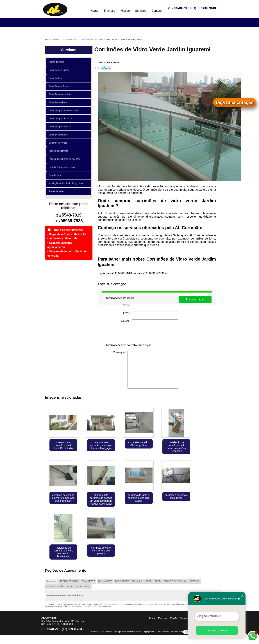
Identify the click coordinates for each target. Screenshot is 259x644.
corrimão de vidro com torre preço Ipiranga (101, 551)
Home (95, 11)
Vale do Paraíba (82, 587)
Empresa (109, 11)
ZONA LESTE (88, 581)
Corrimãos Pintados (59, 135)
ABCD (149, 581)
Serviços (141, 11)
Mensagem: (146, 370)
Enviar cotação (195, 300)
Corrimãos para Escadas (61, 119)
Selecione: (51, 581)
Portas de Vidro (57, 191)
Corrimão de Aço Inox (60, 70)
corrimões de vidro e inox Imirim (176, 496)
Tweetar (106, 68)
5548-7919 (182, 8)
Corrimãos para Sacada (61, 127)
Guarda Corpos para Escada (63, 167)
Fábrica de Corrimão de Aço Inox (65, 159)
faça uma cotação (235, 102)
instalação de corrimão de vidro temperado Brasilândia (63, 552)
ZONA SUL (137, 581)
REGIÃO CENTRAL (69, 581)
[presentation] (129, 334)
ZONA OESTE (122, 581)
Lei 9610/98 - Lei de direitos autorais (96, 606)
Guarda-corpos (57, 175)
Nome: (150, 306)
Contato (157, 11)
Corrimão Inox (56, 78)
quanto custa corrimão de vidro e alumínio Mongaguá (101, 445)
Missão (125, 11)
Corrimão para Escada (60, 86)
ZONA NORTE (105, 581)
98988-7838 (207, 8)
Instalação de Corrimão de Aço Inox (66, 183)
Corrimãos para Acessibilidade (64, 111)
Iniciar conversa (217, 630)
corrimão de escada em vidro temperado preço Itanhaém (63, 498)
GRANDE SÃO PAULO (175, 581)
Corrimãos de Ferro (59, 102)
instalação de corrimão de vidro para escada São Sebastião (176, 447)
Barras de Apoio (57, 62)
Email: (151, 314)
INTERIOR (194, 581)
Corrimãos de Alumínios (61, 94)
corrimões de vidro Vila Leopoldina (139, 444)
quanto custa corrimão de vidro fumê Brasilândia (63, 445)
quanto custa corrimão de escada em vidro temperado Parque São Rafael (101, 499)
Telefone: (149, 322)
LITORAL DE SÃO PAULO (59, 587)
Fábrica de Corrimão (59, 151)
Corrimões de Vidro (59, 143)
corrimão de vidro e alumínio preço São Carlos (139, 498)
